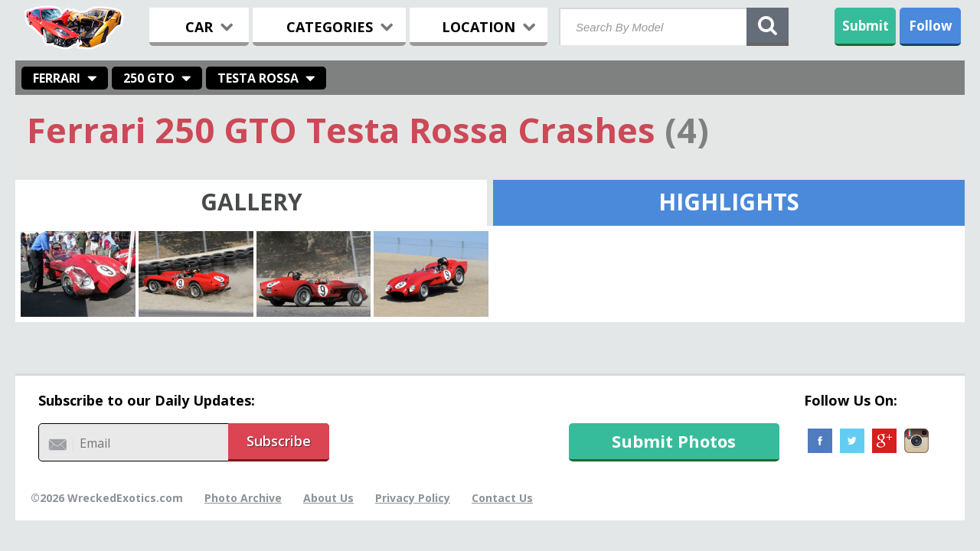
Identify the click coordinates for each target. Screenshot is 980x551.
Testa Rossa (258, 78)
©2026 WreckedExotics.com (107, 498)
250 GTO (149, 78)
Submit (866, 26)
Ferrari (57, 78)
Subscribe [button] (279, 441)
